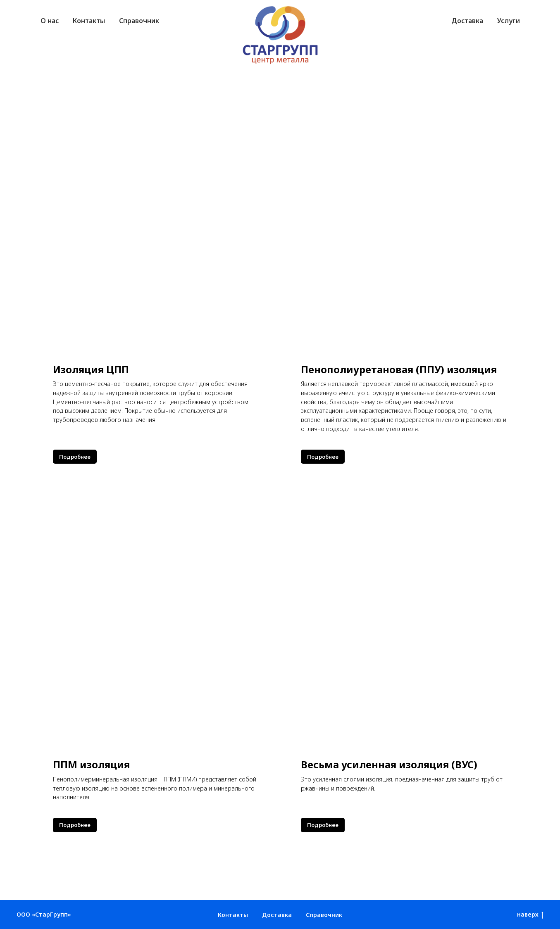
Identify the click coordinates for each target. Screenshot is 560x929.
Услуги (509, 21)
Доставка (467, 21)
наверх (530, 915)
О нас (50, 21)
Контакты (89, 21)
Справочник (139, 21)
